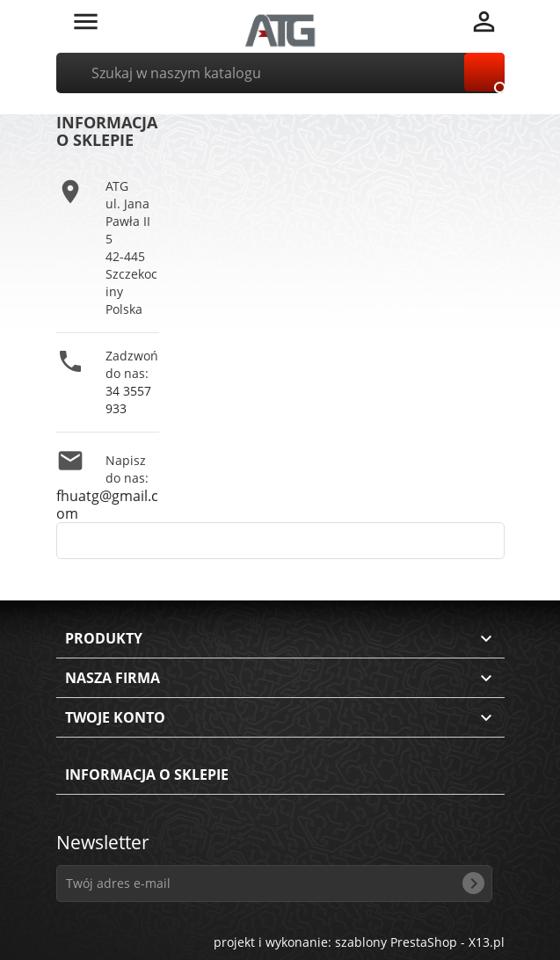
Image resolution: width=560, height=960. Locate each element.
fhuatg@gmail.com (107, 505)
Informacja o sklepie (147, 775)
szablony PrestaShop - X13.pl (420, 942)
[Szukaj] (280, 73)
